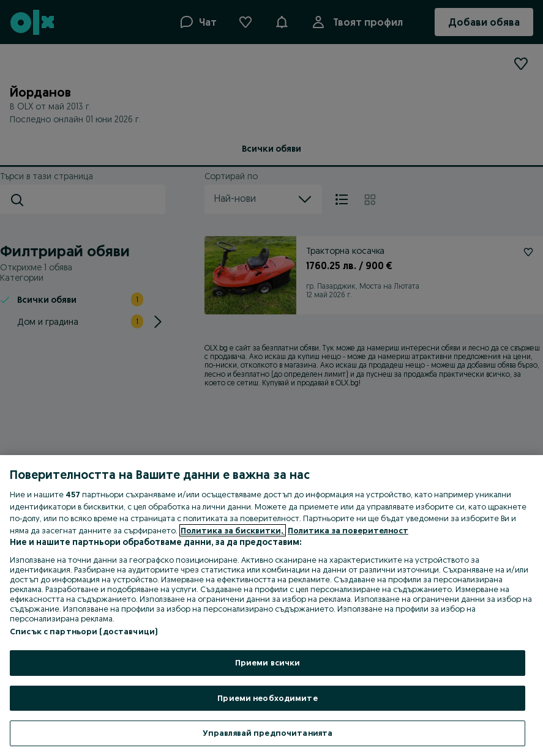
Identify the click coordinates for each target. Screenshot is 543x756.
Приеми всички (268, 662)
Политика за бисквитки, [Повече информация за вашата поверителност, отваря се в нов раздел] (233, 530)
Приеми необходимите (267, 698)
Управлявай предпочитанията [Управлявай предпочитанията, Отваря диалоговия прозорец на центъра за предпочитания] (268, 733)
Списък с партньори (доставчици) (84, 631)
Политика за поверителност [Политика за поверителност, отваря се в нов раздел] (348, 530)
